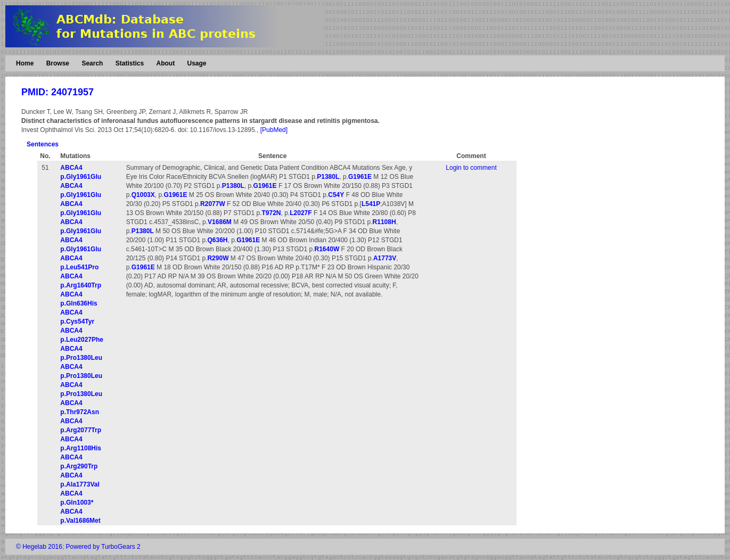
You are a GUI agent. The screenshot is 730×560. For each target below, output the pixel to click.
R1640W (327, 249)
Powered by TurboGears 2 (103, 547)
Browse (58, 63)
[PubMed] (274, 130)
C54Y (336, 195)
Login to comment (471, 168)
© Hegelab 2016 (39, 547)
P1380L (328, 177)
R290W (218, 258)
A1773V (385, 258)
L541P (371, 204)
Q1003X (143, 195)
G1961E (360, 177)
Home (25, 63)
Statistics (130, 63)
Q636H (217, 240)
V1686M (220, 222)
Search (92, 63)
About (165, 63)
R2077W (213, 204)
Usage (196, 63)
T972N (271, 213)
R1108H (384, 222)
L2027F (301, 213)
